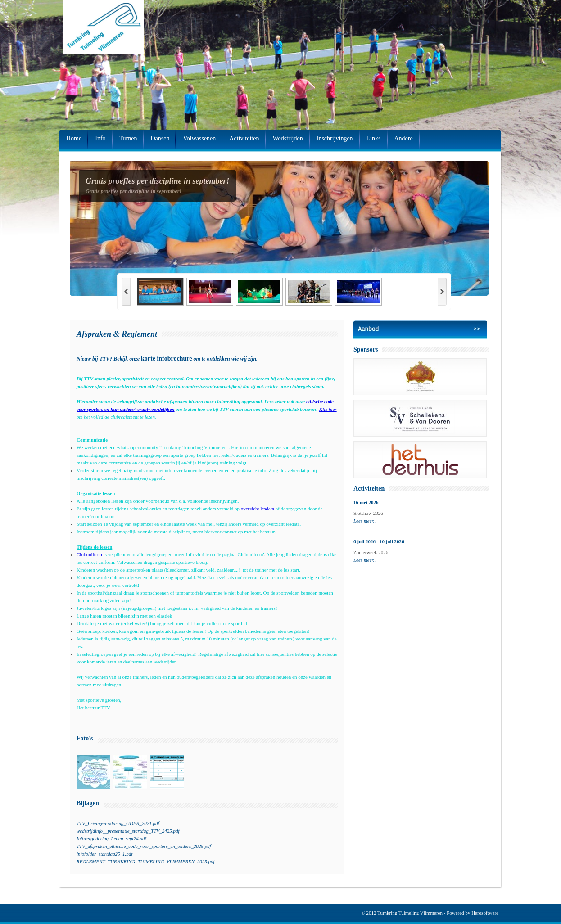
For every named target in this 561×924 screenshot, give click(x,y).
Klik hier (328, 409)
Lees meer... (365, 521)
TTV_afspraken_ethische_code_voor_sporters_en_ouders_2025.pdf (144, 846)
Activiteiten (244, 138)
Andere (404, 138)
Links (374, 138)
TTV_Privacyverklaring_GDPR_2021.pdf (118, 823)
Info (100, 138)
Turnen (128, 138)
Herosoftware (485, 913)
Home (74, 138)
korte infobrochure (166, 358)
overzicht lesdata (258, 509)
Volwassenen (199, 138)
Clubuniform (89, 554)
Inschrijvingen (335, 138)
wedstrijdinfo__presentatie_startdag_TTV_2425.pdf (128, 831)
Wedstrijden (287, 138)
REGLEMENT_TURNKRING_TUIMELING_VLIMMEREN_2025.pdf (145, 861)
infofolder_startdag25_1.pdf (104, 854)
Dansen (160, 138)
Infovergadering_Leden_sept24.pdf (111, 838)
